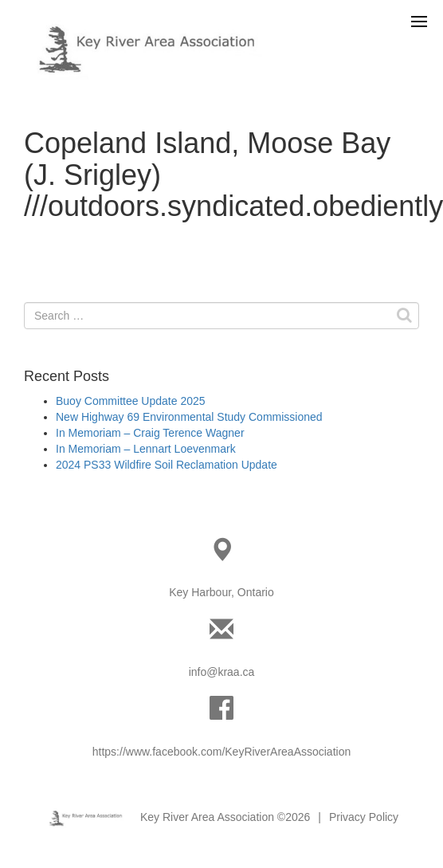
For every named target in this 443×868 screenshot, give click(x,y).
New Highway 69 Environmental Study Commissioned (189, 417)
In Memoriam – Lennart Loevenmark (146, 449)
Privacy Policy (364, 817)
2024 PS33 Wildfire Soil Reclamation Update (167, 465)
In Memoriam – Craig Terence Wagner (150, 433)
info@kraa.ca (222, 672)
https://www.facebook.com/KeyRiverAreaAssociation (221, 752)
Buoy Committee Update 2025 (131, 401)
